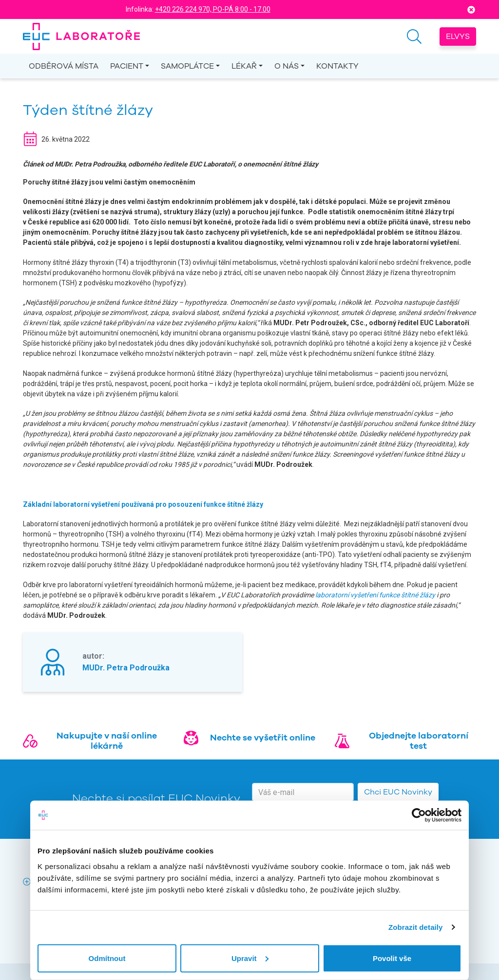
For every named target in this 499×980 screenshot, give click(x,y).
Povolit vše (392, 958)
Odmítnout (107, 958)
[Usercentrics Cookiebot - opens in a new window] (419, 815)
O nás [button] (287, 66)
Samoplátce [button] (187, 66)
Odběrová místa (64, 66)
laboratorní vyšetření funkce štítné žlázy (374, 595)
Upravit (250, 958)
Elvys (458, 37)
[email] (303, 792)
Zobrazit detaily (416, 927)
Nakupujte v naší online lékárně (107, 741)
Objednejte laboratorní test (419, 741)
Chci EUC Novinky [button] (398, 792)
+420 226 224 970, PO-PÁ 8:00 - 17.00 (213, 9)
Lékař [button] (244, 66)
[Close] (471, 9)
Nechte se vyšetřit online (263, 738)
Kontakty (337, 66)
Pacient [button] (127, 66)
